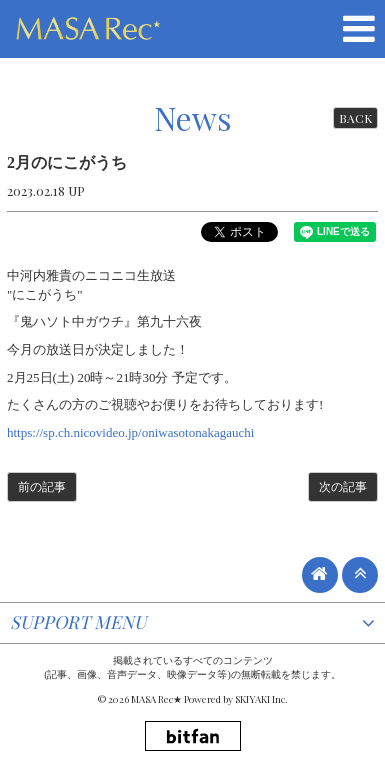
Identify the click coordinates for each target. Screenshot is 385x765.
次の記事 (343, 487)
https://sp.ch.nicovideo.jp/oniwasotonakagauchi (130, 432)
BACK (355, 118)
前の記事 (42, 487)
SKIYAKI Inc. (261, 699)
